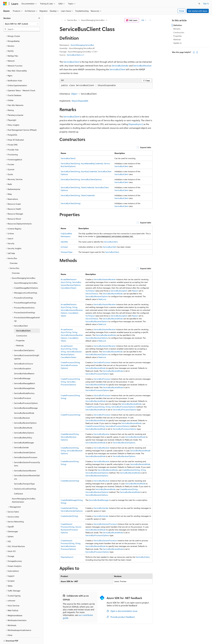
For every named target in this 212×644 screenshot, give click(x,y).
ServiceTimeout (92, 294)
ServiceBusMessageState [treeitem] (24, 379)
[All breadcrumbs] (62, 20)
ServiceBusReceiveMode (113, 294)
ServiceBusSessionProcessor (105, 524)
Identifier (64, 242)
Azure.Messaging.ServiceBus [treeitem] (26, 274)
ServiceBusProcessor (102, 362)
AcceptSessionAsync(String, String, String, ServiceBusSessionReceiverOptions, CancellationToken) (71, 352)
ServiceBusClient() (68, 158)
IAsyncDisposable (80, 101)
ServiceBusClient (71, 62)
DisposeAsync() (136, 124)
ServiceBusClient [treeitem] (23, 321)
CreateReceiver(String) (70, 481)
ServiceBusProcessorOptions (97, 374)
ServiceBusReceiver (142, 66)
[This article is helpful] (194, 52)
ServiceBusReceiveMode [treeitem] (24, 404)
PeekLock (102, 299)
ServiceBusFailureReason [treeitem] (24, 364)
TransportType (67, 252)
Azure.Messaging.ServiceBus (93, 20)
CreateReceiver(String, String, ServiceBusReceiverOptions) (72, 451)
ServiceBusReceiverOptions (97, 296)
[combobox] (22, 24)
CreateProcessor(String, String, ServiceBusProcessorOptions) (70, 382)
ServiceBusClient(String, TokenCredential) (78, 195)
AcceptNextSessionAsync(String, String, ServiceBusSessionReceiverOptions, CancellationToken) (72, 310)
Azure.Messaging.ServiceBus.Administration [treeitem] (24, 491)
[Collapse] (39, 18)
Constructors (179, 32)
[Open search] (199, 4)
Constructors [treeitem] (22, 326)
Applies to (177, 43)
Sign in (206, 3)
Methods (177, 39)
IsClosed (64, 247)
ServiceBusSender (120, 66)
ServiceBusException (119, 291)
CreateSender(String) (69, 516)
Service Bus (72, 20)
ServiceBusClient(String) (71, 203)
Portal (182, 11)
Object (74, 94)
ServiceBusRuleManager (99, 500)
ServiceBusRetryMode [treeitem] (23, 418)
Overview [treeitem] (14, 254)
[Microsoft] (5, 4)
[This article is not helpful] (197, 52)
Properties (178, 36)
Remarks (177, 29)
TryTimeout (90, 291)
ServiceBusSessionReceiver (105, 279)
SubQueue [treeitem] (18, 484)
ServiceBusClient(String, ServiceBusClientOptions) (81, 179)
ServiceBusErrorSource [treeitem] (23, 354)
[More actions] (150, 20)
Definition (178, 25)
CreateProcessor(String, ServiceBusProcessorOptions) (70, 365)
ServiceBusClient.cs (75, 55)
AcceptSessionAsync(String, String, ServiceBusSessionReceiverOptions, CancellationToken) (72, 335)
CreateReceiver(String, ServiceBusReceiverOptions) (70, 437)
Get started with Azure (198, 11)
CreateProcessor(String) (71, 415)
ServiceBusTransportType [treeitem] (24, 474)
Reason (135, 291)
